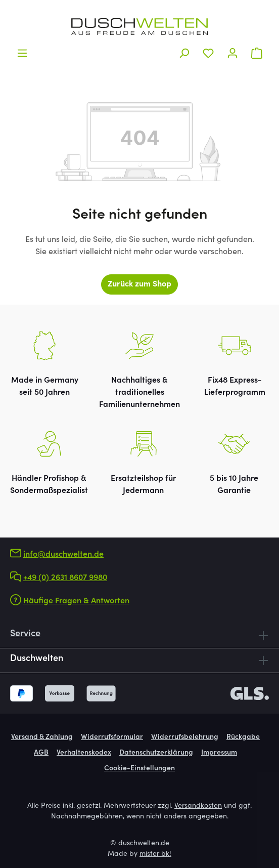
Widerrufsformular (112, 737)
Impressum (219, 753)
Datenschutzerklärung (156, 753)
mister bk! (155, 854)
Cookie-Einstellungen (139, 769)
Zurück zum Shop (139, 284)
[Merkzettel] (208, 53)
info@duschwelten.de (63, 555)
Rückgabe (243, 737)
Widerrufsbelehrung (185, 737)
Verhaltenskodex (84, 753)
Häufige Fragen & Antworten (76, 601)
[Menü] (22, 53)
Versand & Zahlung (42, 737)
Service (25, 634)
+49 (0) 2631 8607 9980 (65, 578)
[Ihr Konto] (232, 53)
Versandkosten (198, 806)
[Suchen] (184, 53)
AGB (41, 753)
